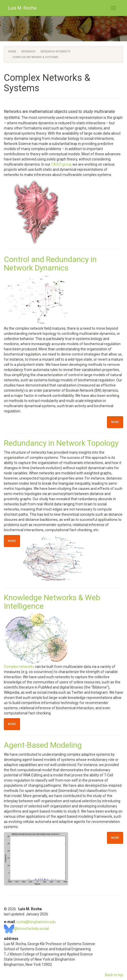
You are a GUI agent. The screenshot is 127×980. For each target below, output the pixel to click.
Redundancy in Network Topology (61, 443)
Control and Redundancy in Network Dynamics (50, 264)
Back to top (114, 975)
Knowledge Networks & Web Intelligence (52, 602)
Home (12, 52)
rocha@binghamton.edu (36, 922)
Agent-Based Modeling (43, 745)
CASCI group (61, 164)
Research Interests (56, 52)
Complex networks (19, 667)
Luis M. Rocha (22, 8)
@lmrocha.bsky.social (26, 929)
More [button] (115, 422)
